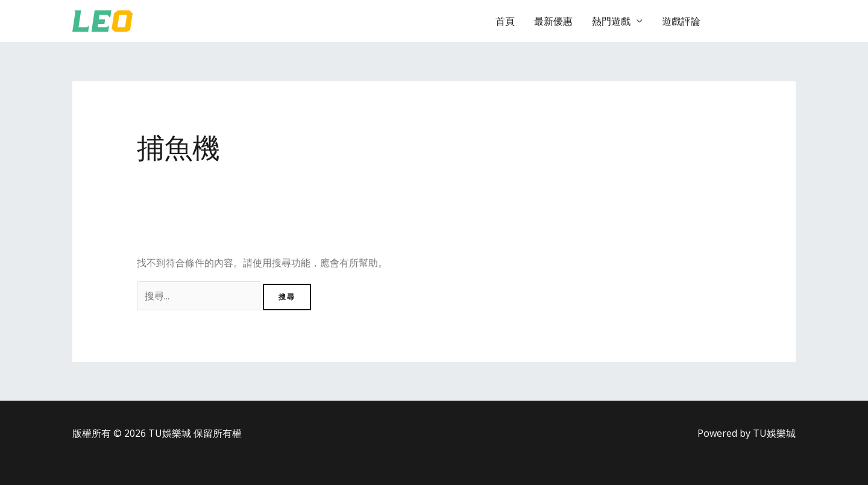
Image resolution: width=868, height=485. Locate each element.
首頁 (505, 21)
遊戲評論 (681, 21)
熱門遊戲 (611, 21)
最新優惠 (553, 21)
